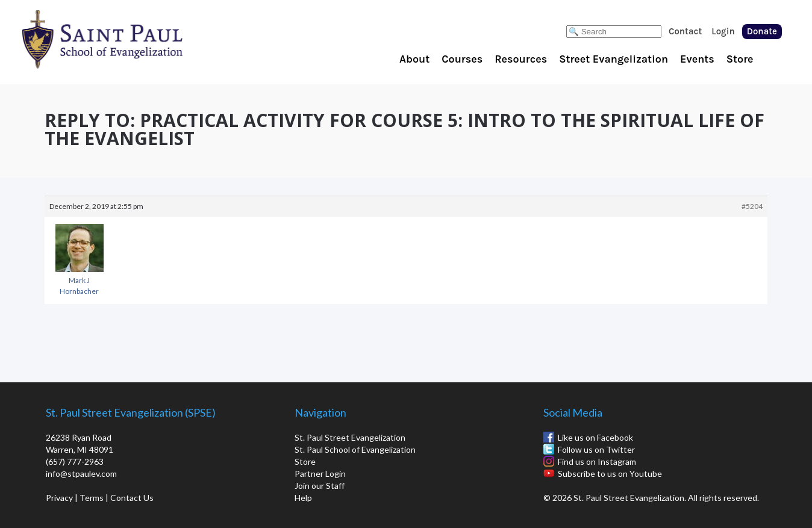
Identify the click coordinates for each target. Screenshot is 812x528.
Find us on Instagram (597, 461)
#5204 (752, 206)
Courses (462, 59)
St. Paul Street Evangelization (350, 437)
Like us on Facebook (595, 437)
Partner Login (320, 474)
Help (303, 498)
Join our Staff (320, 486)
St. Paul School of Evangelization (126, 39)
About (414, 59)
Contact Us (132, 498)
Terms (92, 498)
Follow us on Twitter (596, 449)
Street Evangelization (614, 59)
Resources (521, 59)
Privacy (59, 498)
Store (740, 59)
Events (697, 59)
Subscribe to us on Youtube (610, 474)
